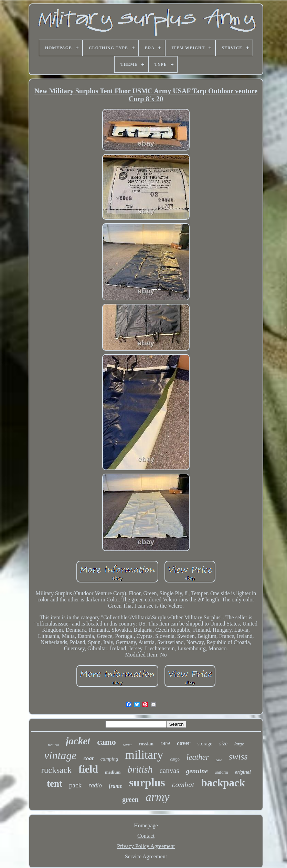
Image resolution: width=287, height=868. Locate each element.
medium (113, 772)
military (144, 755)
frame (115, 786)
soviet (127, 745)
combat (183, 784)
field (88, 769)
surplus (147, 783)
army (158, 797)
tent (55, 784)
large (239, 744)
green (130, 799)
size (223, 743)
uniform (221, 772)
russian (146, 744)
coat (89, 758)
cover (184, 743)
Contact (146, 836)
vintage (60, 755)
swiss (238, 757)
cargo (175, 759)
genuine (197, 771)
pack (75, 785)
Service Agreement (146, 856)
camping (109, 759)
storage (205, 744)
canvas (169, 771)
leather (198, 757)
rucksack (56, 770)
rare (165, 743)
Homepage (146, 825)
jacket (78, 741)
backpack (223, 783)
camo (107, 742)
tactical (54, 745)
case (219, 760)
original (243, 772)
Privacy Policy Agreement (146, 846)
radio (95, 785)
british (140, 769)
